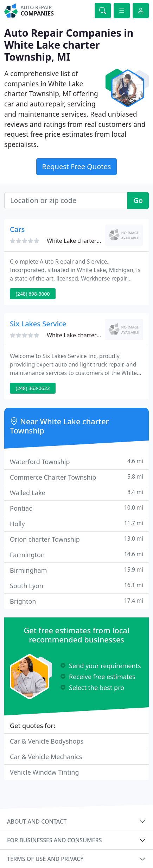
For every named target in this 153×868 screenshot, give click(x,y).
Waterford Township (76, 461)
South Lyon (76, 586)
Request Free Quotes (77, 167)
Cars (17, 229)
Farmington (76, 555)
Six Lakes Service (38, 324)
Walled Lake (76, 493)
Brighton (76, 601)
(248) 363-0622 (33, 388)
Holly (76, 524)
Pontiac (76, 508)
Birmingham (76, 570)
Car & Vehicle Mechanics (46, 757)
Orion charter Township (76, 539)
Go (138, 200)
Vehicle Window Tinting (44, 772)
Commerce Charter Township (76, 477)
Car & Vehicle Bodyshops (47, 741)
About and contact (37, 821)
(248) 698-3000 (33, 294)
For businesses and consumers (54, 840)
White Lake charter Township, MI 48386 (99, 241)
